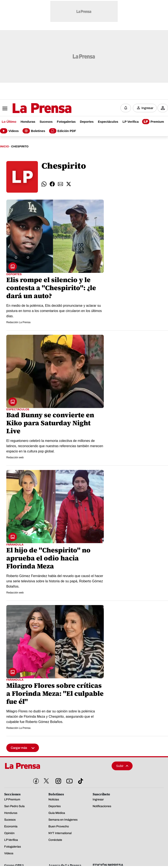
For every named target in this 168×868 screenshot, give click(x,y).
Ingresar (147, 108)
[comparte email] (60, 184)
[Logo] (32, 108)
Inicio (4, 147)
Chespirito (20, 147)
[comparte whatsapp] (44, 184)
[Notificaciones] (126, 108)
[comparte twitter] (69, 184)
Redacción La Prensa (18, 322)
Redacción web (15, 457)
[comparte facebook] (52, 184)
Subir (122, 766)
